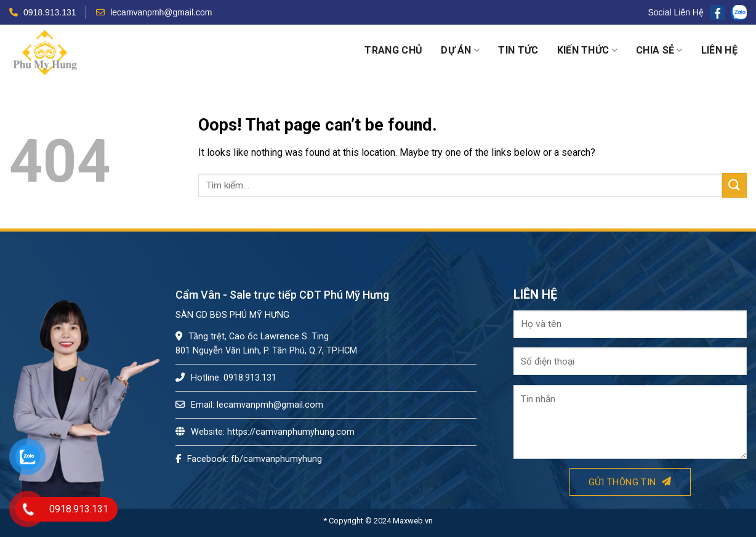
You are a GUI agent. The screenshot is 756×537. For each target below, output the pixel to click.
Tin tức (518, 50)
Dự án (460, 50)
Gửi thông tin (630, 482)
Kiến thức (587, 50)
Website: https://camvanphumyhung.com (265, 432)
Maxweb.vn (413, 521)
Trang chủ (393, 50)
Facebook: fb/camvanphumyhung (249, 459)
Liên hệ (719, 50)
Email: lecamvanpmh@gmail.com (249, 405)
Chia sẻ (659, 50)
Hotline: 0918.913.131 (226, 378)
